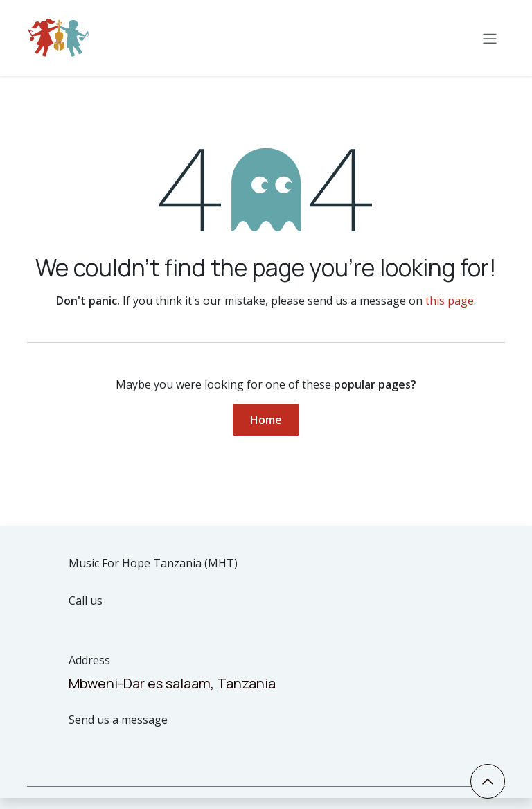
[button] (488, 781)
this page (450, 301)
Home (266, 420)
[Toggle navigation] (490, 38)
